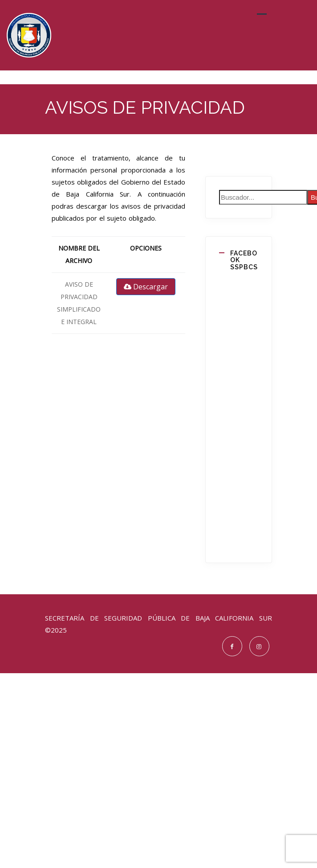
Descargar (146, 287)
